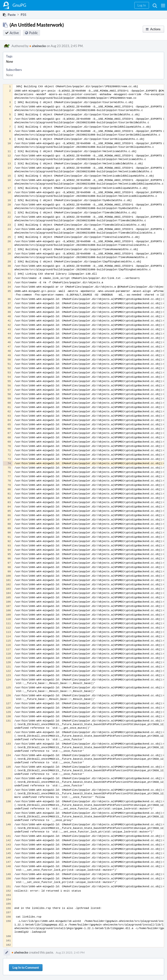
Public (34, 33)
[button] (163, 5)
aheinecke (38, 46)
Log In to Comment (26, 968)
